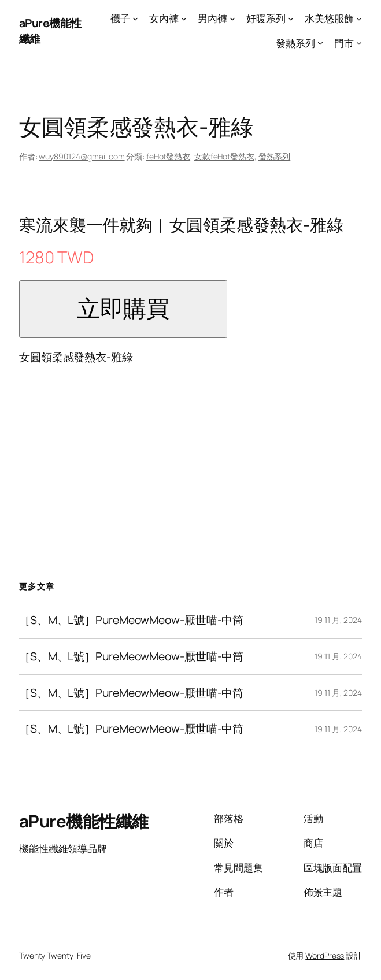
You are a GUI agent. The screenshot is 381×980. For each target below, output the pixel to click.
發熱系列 (275, 156)
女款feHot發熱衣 (224, 156)
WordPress (325, 955)
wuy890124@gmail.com (82, 156)
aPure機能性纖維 (84, 821)
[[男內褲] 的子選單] (232, 18)
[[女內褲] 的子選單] (184, 18)
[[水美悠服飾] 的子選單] (359, 18)
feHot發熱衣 (168, 156)
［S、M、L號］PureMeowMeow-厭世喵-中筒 (131, 620)
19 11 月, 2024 (338, 620)
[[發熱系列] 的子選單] (320, 43)
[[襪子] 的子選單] (135, 18)
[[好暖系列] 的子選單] (291, 18)
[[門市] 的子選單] (359, 43)
